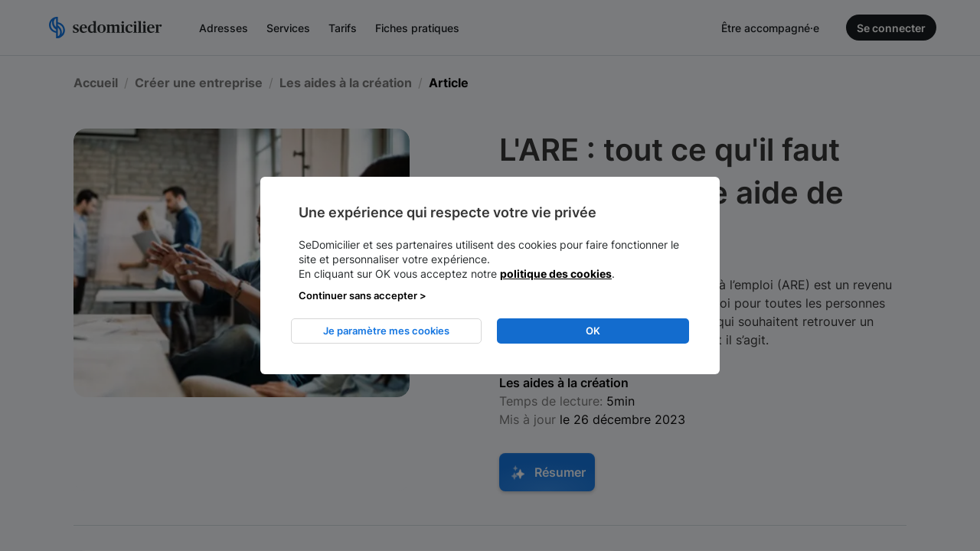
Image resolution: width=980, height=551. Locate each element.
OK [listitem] (593, 331)
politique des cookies (556, 274)
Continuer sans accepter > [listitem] (363, 295)
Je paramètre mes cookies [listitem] (386, 331)
